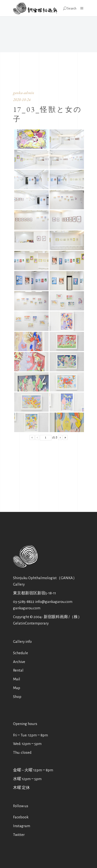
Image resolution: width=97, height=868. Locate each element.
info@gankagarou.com (54, 602)
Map (17, 688)
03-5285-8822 (24, 602)
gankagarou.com (27, 608)
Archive (19, 662)
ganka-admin (24, 93)
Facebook (21, 817)
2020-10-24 (22, 100)
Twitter (19, 835)
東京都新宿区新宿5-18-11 (35, 593)
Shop (17, 697)
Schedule (21, 653)
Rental (18, 670)
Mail (17, 679)
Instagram (22, 826)
